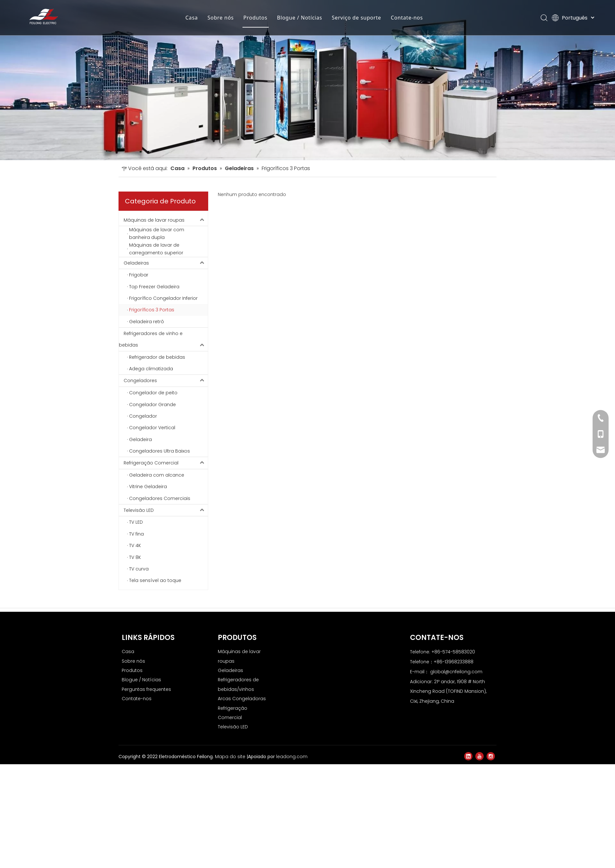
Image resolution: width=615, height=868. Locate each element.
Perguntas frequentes (146, 852)
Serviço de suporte (357, 18)
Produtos (255, 18)
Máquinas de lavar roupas (166, 383)
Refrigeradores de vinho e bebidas (163, 502)
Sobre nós (221, 18)
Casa (192, 18)
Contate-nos (407, 18)
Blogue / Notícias (300, 18)
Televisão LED (166, 673)
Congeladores (166, 544)
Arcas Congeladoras (242, 861)
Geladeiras (166, 426)
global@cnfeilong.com (456, 834)
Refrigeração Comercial (166, 626)
